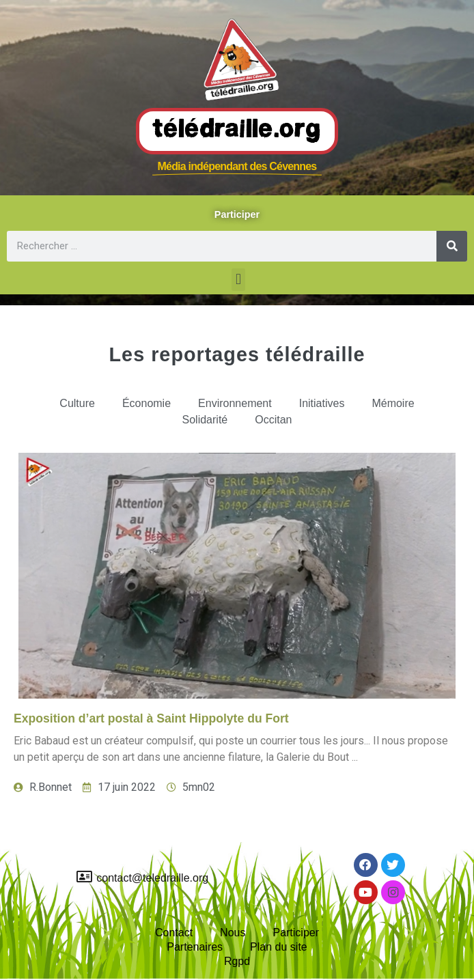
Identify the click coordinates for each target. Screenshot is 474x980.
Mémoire (393, 403)
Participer (296, 933)
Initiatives (322, 403)
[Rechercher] (452, 246)
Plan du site (279, 947)
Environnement (235, 403)
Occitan (273, 420)
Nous (233, 933)
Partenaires (195, 947)
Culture (77, 403)
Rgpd (237, 961)
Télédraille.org (237, 130)
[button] (238, 280)
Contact (174, 933)
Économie (147, 403)
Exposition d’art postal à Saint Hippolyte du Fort (151, 718)
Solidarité (205, 420)
